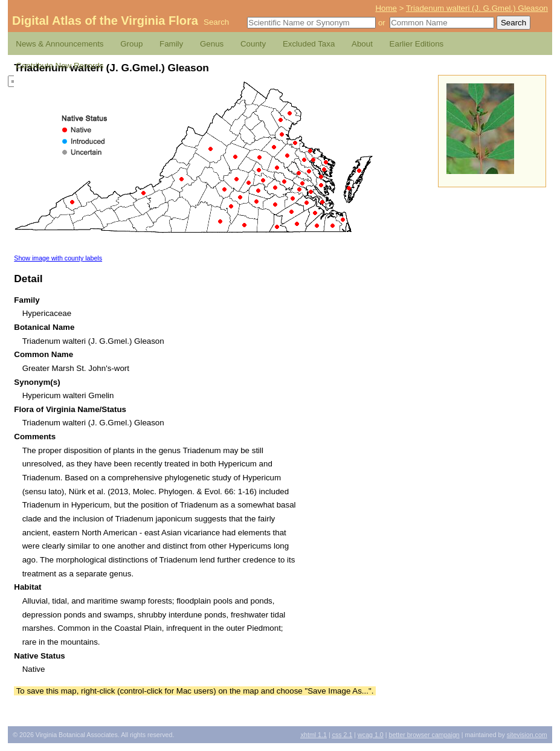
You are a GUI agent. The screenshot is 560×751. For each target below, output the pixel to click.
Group (131, 44)
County (253, 44)
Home (386, 8)
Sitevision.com (527, 735)
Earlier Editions (417, 44)
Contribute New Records (60, 66)
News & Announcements (60, 44)
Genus (212, 44)
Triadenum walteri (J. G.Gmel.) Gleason (477, 8)
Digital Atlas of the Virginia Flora (105, 21)
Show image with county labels (58, 258)
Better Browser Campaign (424, 735)
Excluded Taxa (309, 44)
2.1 (343, 735)
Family (171, 44)
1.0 (371, 735)
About (362, 44)
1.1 (314, 735)
